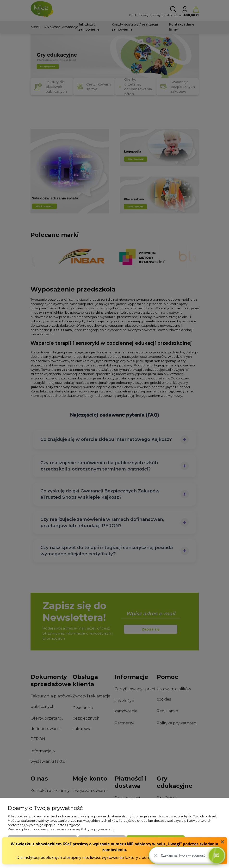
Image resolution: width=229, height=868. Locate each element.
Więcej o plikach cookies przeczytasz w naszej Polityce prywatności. (61, 829)
